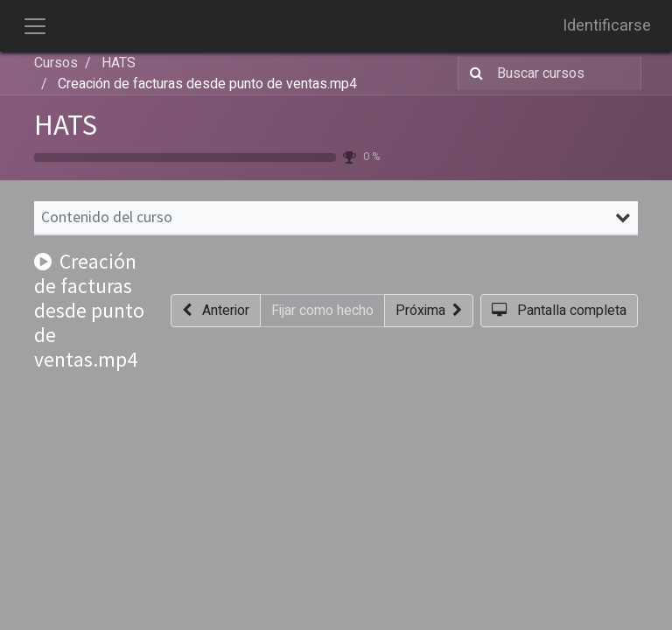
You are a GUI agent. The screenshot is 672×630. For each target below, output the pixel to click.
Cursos (56, 63)
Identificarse (607, 26)
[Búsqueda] (473, 73)
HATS (66, 125)
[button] (216, 311)
